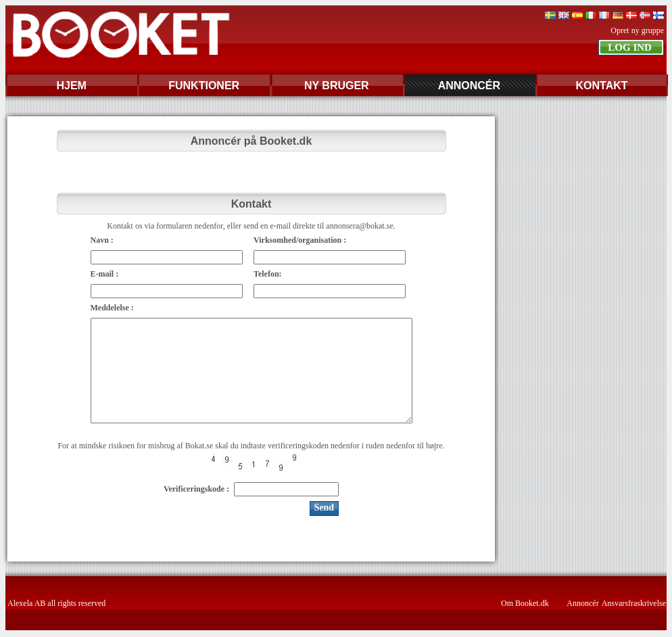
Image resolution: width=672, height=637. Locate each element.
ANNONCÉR (469, 86)
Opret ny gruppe (637, 30)
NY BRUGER (337, 86)
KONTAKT (601, 86)
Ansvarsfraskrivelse (634, 603)
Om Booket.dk (525, 603)
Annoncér (582, 603)
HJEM (71, 86)
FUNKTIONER (204, 86)
